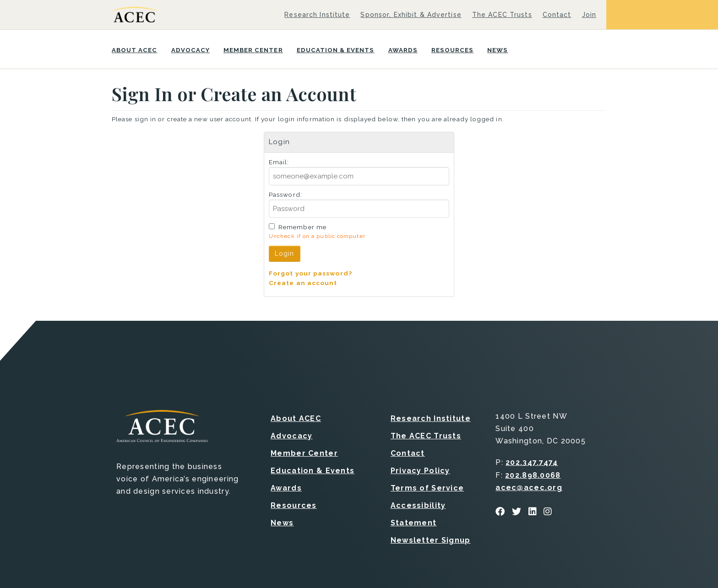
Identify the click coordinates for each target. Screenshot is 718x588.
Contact (557, 15)
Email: (279, 162)
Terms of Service (427, 488)
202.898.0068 (533, 475)
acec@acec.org (529, 488)
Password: (286, 194)
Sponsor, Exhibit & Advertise (411, 15)
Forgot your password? (310, 273)
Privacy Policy (420, 471)
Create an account (303, 283)
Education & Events (336, 50)
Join (589, 15)
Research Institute (317, 15)
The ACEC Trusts (502, 15)
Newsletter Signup (431, 540)
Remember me (302, 227)
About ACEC (135, 50)
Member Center (253, 50)
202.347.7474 (532, 462)
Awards (403, 50)
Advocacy (190, 50)
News (498, 50)
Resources (452, 50)
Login (285, 254)
